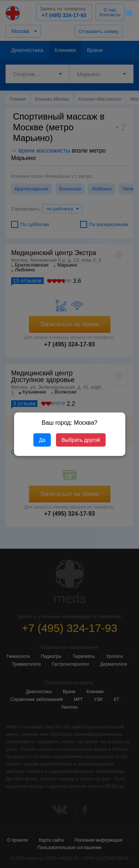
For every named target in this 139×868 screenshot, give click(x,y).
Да (42, 440)
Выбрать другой (81, 440)
